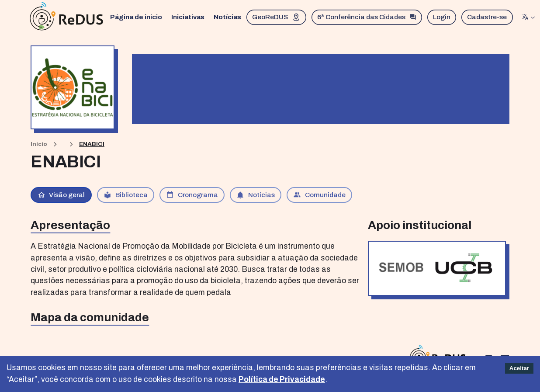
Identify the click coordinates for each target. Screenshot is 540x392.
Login (443, 17)
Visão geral (61, 195)
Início (39, 144)
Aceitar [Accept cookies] (519, 368)
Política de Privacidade (282, 380)
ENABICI (92, 144)
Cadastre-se (489, 17)
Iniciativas (189, 17)
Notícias (229, 17)
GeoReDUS (278, 17)
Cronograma (192, 195)
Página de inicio (137, 17)
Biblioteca (126, 195)
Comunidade (319, 195)
